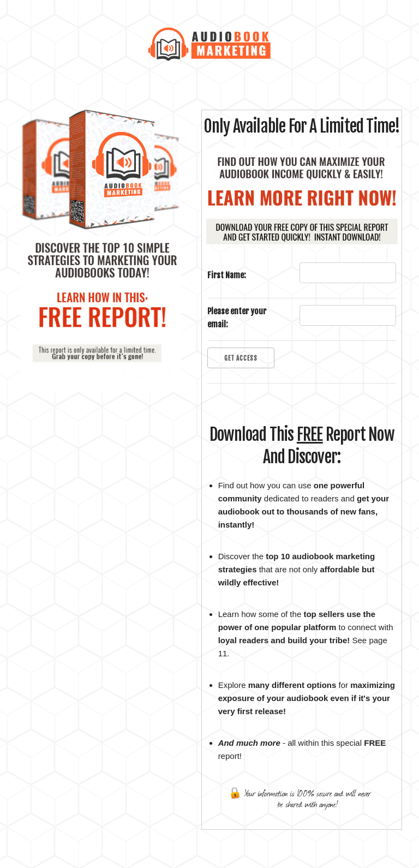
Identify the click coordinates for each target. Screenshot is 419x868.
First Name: (227, 275)
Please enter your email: (237, 318)
